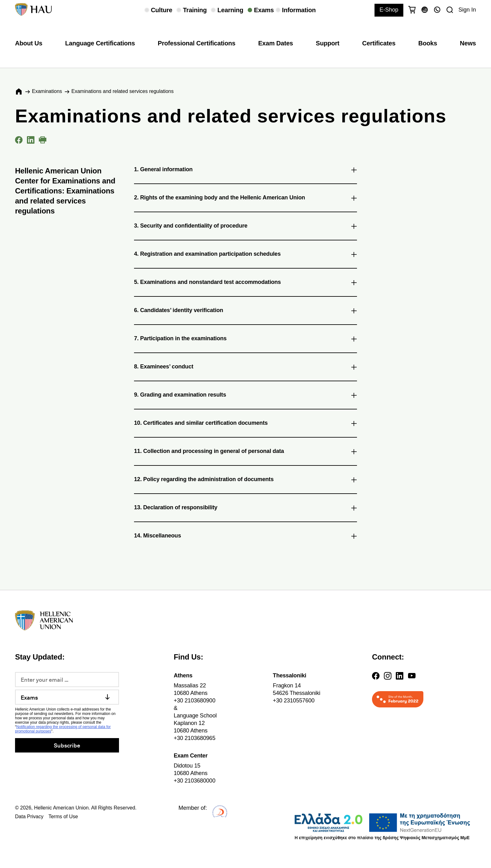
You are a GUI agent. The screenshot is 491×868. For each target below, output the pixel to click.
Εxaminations (47, 91)
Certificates (379, 43)
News (468, 43)
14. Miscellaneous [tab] (246, 537)
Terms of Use (63, 817)
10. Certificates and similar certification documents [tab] (246, 424)
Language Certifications (100, 43)
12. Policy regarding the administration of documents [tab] (246, 480)
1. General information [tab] (246, 171)
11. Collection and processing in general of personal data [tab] (246, 452)
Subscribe (67, 745)
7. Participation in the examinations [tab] (246, 340)
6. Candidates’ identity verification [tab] (246, 311)
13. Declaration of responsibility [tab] (246, 509)
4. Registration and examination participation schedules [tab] (246, 255)
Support (328, 43)
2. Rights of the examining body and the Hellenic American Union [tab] (246, 199)
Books (428, 43)
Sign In (467, 10)
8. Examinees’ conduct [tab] (246, 368)
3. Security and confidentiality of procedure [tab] (246, 227)
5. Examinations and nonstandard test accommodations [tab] (246, 283)
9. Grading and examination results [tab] (246, 396)
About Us (29, 43)
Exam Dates (275, 43)
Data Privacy (29, 817)
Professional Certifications (197, 43)
